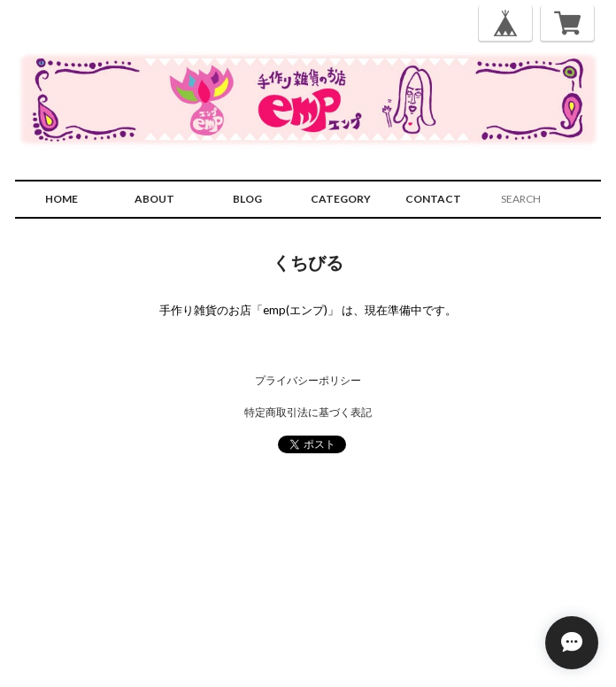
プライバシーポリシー (308, 380)
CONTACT (433, 199)
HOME (62, 199)
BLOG (247, 199)
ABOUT (154, 199)
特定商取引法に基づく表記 (308, 412)
